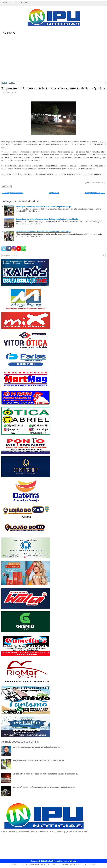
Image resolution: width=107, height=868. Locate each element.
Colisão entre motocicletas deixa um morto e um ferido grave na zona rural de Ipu (45, 774)
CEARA (12, 83)
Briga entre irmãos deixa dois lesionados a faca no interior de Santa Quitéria (53, 88)
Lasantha (45, 864)
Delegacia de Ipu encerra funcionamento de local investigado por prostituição (47, 219)
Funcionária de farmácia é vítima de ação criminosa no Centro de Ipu (43, 232)
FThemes (23, 864)
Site (13, 2)
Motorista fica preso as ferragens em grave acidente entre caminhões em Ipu (44, 787)
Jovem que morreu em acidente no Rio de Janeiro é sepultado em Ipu (43, 207)
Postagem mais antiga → (95, 193)
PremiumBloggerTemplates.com (62, 864)
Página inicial (9, 33)
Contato (23, 2)
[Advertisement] (53, 58)
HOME (5, 83)
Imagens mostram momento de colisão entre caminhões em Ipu (39, 760)
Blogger (73, 861)
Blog (4, 2)
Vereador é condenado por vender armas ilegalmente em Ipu (37, 747)
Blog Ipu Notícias (52, 861)
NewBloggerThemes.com (86, 864)
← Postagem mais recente (13, 193)
